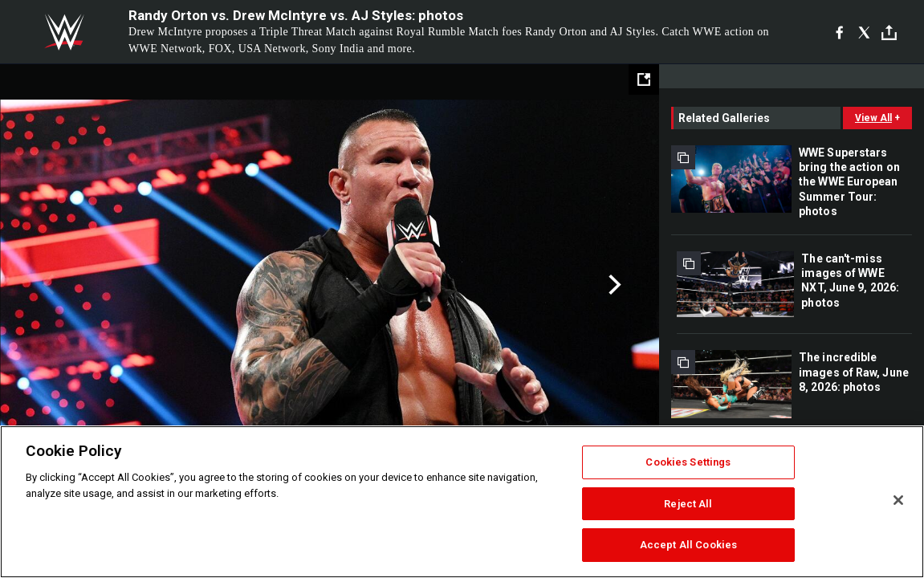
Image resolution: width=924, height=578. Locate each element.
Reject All (688, 504)
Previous (46, 285)
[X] (864, 32)
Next (613, 285)
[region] (462, 502)
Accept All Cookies (688, 545)
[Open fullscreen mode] (644, 79)
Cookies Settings (688, 462)
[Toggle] (889, 33)
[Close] (898, 500)
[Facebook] (839, 32)
